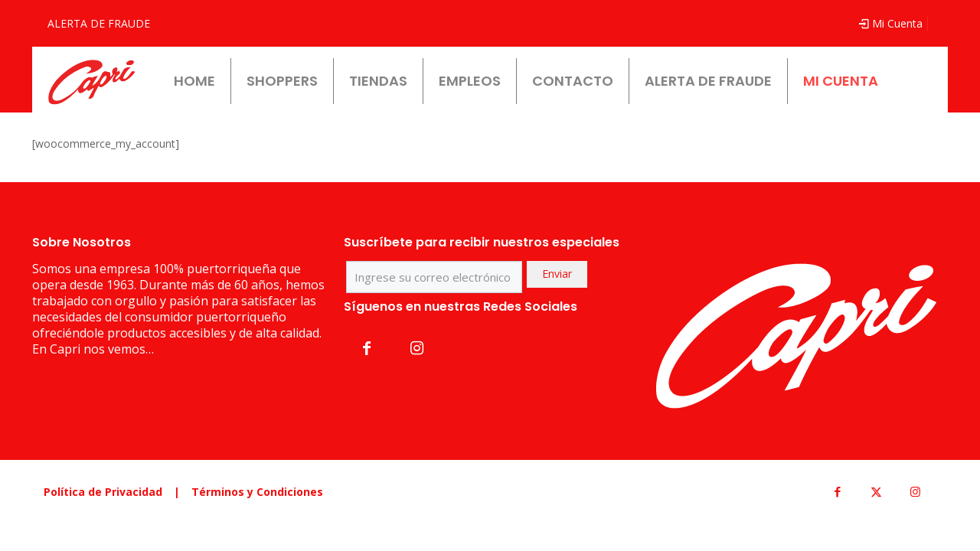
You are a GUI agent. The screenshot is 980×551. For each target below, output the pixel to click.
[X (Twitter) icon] (876, 491)
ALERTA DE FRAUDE (99, 23)
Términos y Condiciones (257, 492)
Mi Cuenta (890, 23)
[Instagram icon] (915, 491)
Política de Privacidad (103, 492)
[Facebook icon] (837, 491)
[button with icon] (367, 348)
